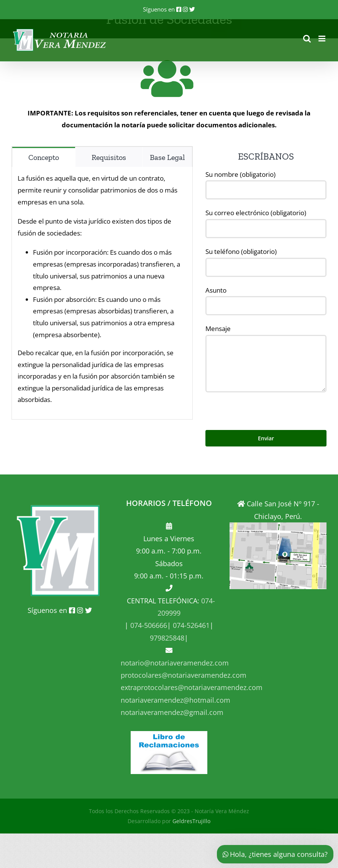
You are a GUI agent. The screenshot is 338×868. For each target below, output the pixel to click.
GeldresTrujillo (191, 821)
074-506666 (148, 625)
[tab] (44, 157)
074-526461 (190, 625)
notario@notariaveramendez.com (175, 663)
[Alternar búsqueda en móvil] (307, 39)
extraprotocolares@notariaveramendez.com (192, 687)
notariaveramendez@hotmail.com (176, 700)
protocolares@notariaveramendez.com (184, 675)
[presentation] (264, 407)
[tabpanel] (102, 293)
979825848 (167, 638)
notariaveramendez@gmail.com (172, 712)
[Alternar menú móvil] (322, 39)
